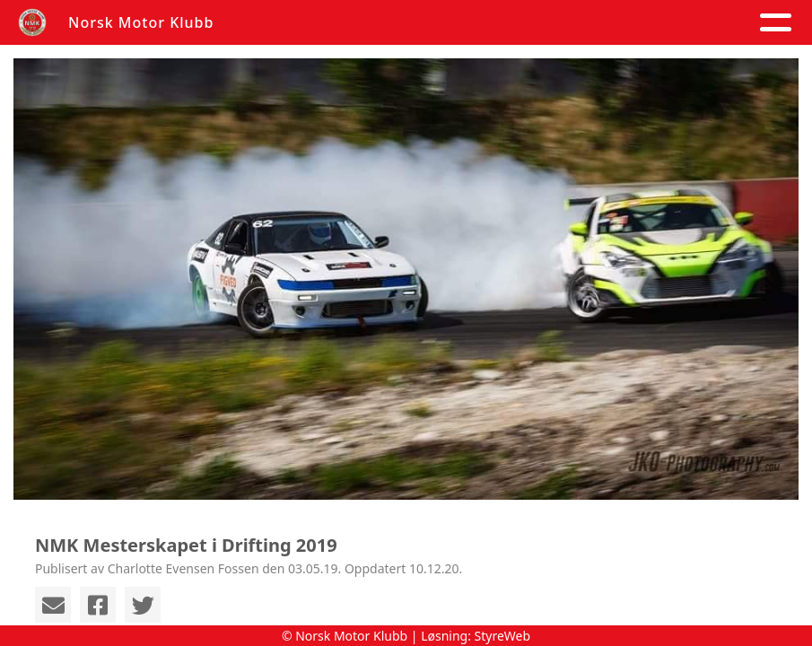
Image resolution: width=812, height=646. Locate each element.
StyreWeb (503, 636)
